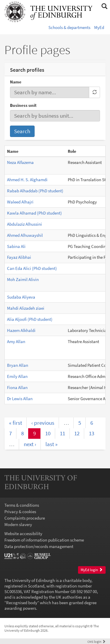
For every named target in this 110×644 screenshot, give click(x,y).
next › (30, 444)
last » (51, 444)
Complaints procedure (25, 518)
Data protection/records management (39, 546)
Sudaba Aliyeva (21, 297)
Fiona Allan (17, 387)
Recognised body (22, 603)
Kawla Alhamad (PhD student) (34, 213)
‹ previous (43, 423)
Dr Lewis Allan (20, 399)
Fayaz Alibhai (19, 257)
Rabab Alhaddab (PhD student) (35, 191)
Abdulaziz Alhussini (24, 224)
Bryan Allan (18, 365)
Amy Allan (16, 341)
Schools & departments (69, 27)
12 (77, 433)
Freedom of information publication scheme (44, 540)
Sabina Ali (16, 246)
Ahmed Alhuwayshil (25, 235)
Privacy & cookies (20, 512)
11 (62, 433)
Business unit (23, 105)
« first (16, 423)
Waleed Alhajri (20, 202)
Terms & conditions (22, 505)
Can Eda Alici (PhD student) (32, 268)
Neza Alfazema (20, 162)
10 (48, 433)
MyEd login (92, 570)
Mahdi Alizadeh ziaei (26, 308)
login (97, 642)
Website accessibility (23, 533)
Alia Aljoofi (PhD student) (30, 319)
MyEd (99, 27)
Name (16, 82)
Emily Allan (17, 376)
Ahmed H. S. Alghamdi (27, 180)
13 (92, 433)
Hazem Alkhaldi (21, 330)
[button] (104, 6)
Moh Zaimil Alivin (23, 279)
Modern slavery (18, 524)
